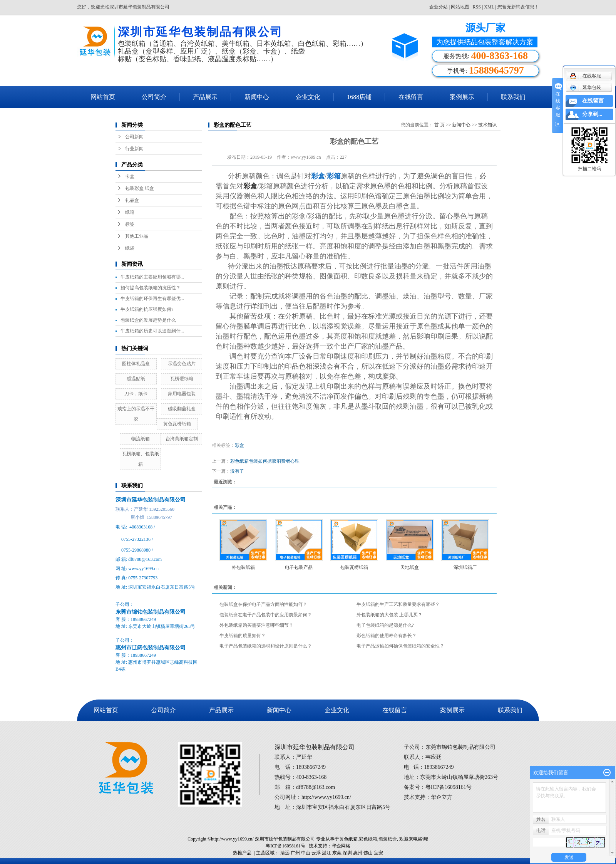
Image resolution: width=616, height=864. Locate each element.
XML (489, 7)
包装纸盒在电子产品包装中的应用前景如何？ (266, 615)
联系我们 (513, 97)
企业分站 (439, 7)
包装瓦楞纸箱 (354, 567)
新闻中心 (257, 97)
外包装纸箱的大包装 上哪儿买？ (389, 615)
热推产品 (242, 853)
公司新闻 (134, 137)
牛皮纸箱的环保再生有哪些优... (152, 299)
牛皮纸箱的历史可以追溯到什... (152, 331)
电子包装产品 (299, 567)
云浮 (316, 853)
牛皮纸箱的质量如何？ (243, 636)
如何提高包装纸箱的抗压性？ (151, 288)
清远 (285, 853)
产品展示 (205, 97)
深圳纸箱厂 (465, 567)
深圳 (347, 853)
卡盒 (130, 176)
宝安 (378, 853)
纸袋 (130, 248)
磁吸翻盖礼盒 (182, 409)
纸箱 (130, 212)
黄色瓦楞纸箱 (177, 424)
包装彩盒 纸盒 (140, 188)
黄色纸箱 (348, 839)
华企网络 (341, 846)
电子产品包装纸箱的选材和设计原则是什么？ (266, 646)
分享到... (592, 114)
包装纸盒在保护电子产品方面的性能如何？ (263, 604)
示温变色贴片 (182, 364)
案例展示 (462, 97)
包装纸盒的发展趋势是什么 (148, 320)
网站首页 (103, 97)
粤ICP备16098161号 (285, 846)
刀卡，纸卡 (136, 394)
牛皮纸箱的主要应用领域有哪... (152, 277)
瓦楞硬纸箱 (182, 379)
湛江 (326, 853)
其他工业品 (137, 236)
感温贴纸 (136, 379)
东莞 (337, 853)
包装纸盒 (388, 839)
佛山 (368, 853)
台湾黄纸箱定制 (182, 439)
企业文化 (308, 97)
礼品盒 (132, 200)
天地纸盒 (410, 567)
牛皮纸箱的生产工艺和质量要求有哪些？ (398, 604)
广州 (295, 853)
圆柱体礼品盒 (136, 364)
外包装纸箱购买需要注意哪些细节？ (256, 625)
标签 (130, 224)
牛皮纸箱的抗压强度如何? (147, 309)
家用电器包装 (182, 394)
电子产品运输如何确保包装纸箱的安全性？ (400, 646)
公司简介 (154, 97)
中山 (306, 853)
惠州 (358, 853)
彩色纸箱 (368, 839)
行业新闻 (134, 149)
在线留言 (411, 97)
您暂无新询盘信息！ (518, 7)
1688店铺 (359, 97)
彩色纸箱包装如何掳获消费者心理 (265, 461)
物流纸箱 (141, 439)
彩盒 (239, 445)
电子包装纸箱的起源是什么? (385, 625)
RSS (477, 7)
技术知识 (487, 125)
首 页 (439, 125)
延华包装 (585, 87)
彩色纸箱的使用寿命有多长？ (387, 636)
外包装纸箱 (243, 567)
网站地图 (461, 7)
